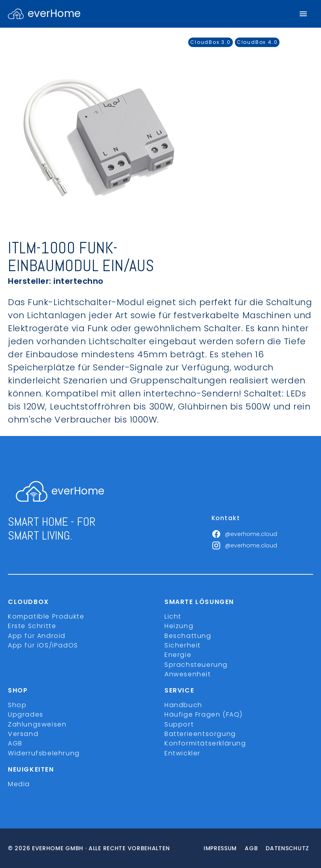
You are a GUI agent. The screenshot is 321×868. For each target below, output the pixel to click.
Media (19, 784)
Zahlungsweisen (37, 724)
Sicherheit (183, 645)
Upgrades (26, 714)
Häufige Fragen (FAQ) (204, 714)
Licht (173, 616)
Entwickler (182, 753)
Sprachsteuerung (196, 665)
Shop (17, 705)
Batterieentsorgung (200, 734)
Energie (178, 655)
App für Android (37, 636)
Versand (23, 734)
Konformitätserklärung (205, 743)
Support (179, 724)
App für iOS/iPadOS (43, 645)
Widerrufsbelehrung (44, 753)
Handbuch (183, 705)
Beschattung (188, 636)
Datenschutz (287, 848)
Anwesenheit (188, 674)
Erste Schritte (32, 626)
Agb (251, 848)
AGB (15, 743)
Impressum (220, 848)
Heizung (179, 626)
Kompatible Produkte (46, 616)
